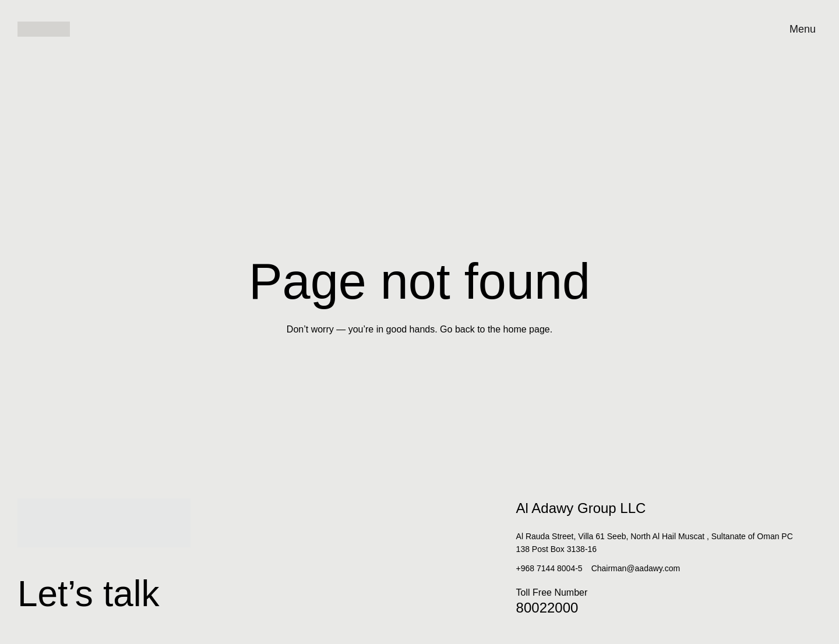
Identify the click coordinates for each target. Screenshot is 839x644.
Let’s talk (116, 589)
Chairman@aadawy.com (636, 568)
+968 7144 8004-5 (549, 568)
